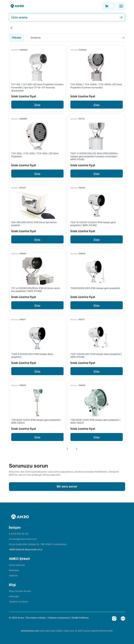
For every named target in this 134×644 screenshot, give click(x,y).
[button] (109, 6)
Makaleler (14, 570)
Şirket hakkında (17, 565)
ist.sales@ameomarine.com (23, 539)
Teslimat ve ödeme (18, 602)
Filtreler (17, 38)
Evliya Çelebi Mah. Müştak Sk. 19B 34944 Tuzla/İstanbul (38, 544)
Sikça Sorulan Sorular (20, 591)
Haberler (13, 576)
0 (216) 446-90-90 (19, 534)
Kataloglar (14, 596)
